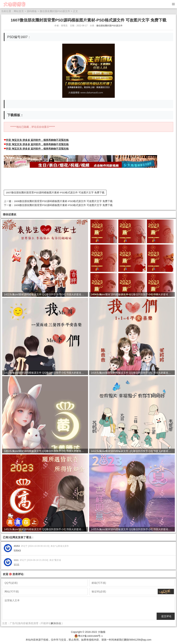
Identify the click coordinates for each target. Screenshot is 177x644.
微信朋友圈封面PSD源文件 (55, 11)
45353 (17, 546)
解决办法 (56, 623)
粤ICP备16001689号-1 (90, 635)
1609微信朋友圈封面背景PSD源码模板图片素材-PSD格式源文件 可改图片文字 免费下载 (63, 205)
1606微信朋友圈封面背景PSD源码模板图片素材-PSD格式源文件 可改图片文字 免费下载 (63, 201)
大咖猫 (102, 632)
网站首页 (19, 11)
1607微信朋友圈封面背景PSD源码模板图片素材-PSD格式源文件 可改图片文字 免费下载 (55, 193)
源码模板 (32, 11)
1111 (16, 560)
